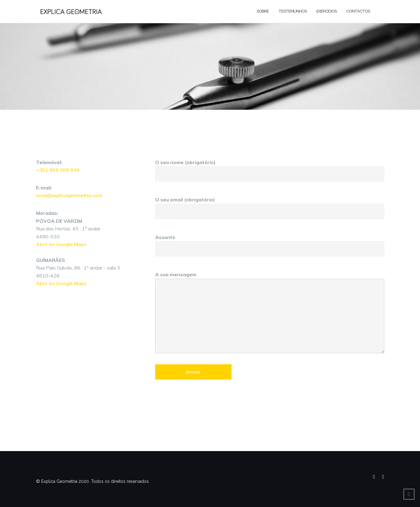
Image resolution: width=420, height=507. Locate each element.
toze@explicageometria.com (69, 195)
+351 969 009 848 (58, 170)
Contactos (358, 11)
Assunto (270, 243)
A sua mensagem (270, 313)
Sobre (263, 11)
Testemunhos (293, 11)
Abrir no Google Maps (61, 244)
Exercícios (327, 11)
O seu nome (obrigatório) (270, 168)
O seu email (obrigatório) (270, 205)
